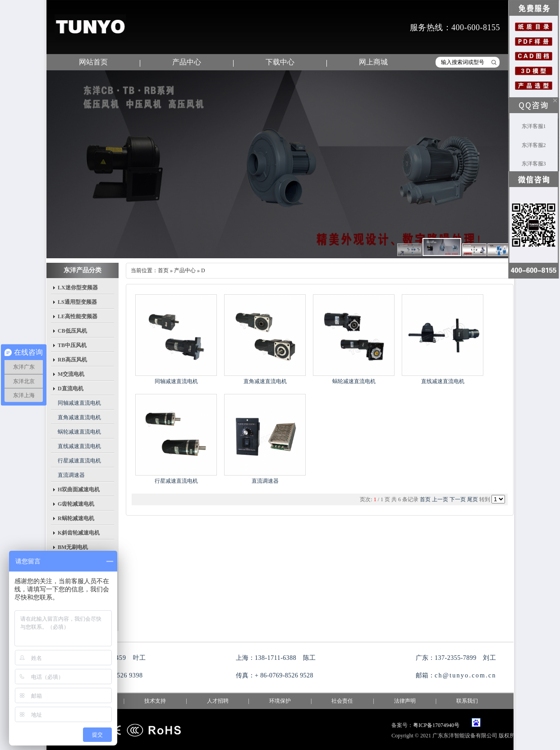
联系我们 (467, 701)
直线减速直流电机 (79, 446)
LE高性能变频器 (78, 316)
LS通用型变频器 (77, 302)
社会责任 (342, 701)
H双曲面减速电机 (79, 489)
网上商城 (373, 62)
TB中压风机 (72, 345)
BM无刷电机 (73, 547)
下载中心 (280, 62)
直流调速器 (71, 475)
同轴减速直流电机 (79, 403)
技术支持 (155, 701)
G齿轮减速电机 (76, 504)
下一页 (458, 499)
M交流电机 (71, 374)
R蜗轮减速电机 (76, 518)
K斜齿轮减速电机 (79, 533)
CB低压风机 (72, 331)
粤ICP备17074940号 (436, 725)
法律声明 (405, 701)
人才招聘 (218, 701)
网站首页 (93, 62)
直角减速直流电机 (79, 417)
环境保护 (280, 701)
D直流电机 (71, 389)
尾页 (473, 499)
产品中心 (187, 62)
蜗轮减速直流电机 (79, 432)
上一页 (440, 499)
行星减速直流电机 (79, 461)
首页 (163, 270)
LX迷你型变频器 (78, 288)
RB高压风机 (72, 360)
